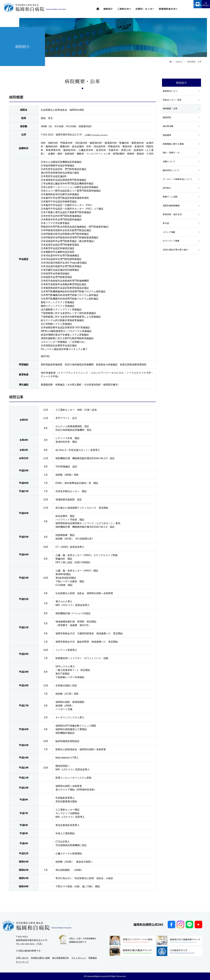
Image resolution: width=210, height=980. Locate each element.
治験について (169, 164)
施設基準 (167, 136)
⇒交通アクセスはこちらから (100, 135)
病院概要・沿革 (171, 109)
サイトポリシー (79, 958)
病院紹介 (108, 9)
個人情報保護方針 (61, 958)
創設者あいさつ (171, 91)
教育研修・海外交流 (173, 218)
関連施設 (93, 958)
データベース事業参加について (178, 182)
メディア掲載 (169, 236)
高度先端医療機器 (172, 209)
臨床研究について (172, 173)
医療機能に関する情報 (174, 146)
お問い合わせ (22, 958)
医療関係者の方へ (168, 9)
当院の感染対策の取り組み (176, 254)
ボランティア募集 (172, 245)
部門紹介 (167, 191)
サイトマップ (22, 962)
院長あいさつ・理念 (173, 100)
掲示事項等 (168, 127)
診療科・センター (145, 9)
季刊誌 (166, 227)
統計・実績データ (172, 155)
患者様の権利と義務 (40, 958)
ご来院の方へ (124, 9)
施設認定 (167, 118)
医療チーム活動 (171, 200)
